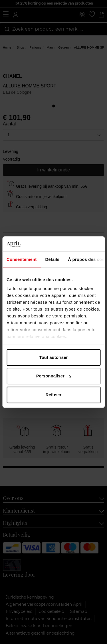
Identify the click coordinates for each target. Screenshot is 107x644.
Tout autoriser (54, 357)
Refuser (54, 395)
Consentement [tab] (22, 259)
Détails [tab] (52, 259)
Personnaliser (54, 376)
